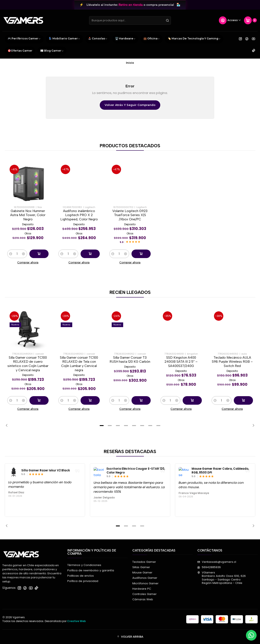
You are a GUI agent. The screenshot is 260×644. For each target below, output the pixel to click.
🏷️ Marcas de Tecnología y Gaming (194, 39)
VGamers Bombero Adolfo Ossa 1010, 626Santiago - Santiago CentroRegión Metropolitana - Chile (222, 578)
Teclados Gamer (144, 562)
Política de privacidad (83, 581)
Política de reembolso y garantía (91, 570)
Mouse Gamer (142, 573)
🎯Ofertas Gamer (20, 51)
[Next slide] (252, 426)
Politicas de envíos (81, 576)
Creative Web (77, 621)
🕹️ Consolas (98, 39)
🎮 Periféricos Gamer (24, 39)
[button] (102, 426)
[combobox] (130, 20)
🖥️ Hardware (125, 39)
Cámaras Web (143, 599)
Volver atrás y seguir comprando (130, 105)
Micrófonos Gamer (145, 583)
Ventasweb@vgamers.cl (217, 562)
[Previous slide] (8, 426)
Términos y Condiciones (84, 565)
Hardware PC (142, 589)
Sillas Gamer (141, 567)
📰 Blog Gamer (52, 51)
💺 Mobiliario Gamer (64, 39)
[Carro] (250, 20)
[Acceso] (230, 20)
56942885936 (209, 567)
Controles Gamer (144, 594)
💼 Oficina (152, 39)
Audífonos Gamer (145, 578)
